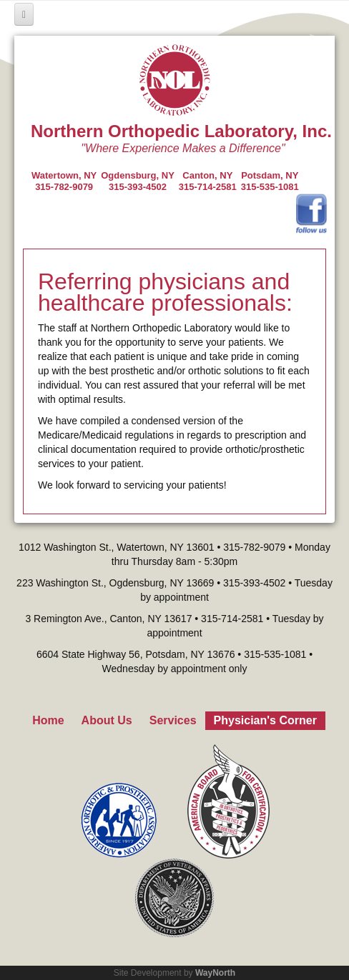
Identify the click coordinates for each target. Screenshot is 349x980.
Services (173, 720)
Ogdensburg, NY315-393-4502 (138, 181)
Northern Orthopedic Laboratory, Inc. (181, 131)
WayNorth (215, 973)
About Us (107, 720)
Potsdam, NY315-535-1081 (270, 181)
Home (48, 720)
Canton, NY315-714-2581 (208, 181)
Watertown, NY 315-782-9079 (64, 181)
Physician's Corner (265, 720)
